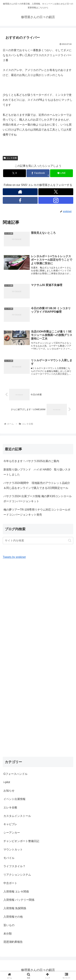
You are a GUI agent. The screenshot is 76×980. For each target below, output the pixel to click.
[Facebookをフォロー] (20, 200)
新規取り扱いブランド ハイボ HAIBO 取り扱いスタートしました (37, 472)
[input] (38, 541)
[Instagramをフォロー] (56, 200)
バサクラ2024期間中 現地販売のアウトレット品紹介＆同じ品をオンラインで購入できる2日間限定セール (37, 485)
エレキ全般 (10, 158)
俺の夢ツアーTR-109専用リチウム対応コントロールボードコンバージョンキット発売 (37, 512)
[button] (70, 540)
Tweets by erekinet (14, 557)
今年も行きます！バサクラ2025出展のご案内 (31, 461)
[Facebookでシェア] (38, 173)
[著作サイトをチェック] (20, 192)
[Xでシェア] (15, 173)
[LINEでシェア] (61, 173)
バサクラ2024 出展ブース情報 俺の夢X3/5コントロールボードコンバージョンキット (38, 499)
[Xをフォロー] (56, 192)
